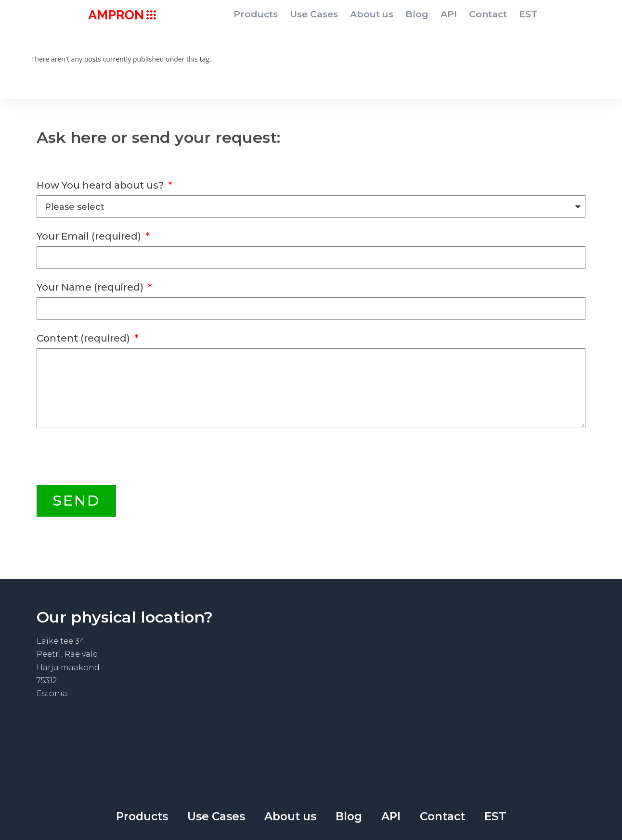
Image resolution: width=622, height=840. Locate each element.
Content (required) (84, 338)
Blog (417, 14)
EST (528, 14)
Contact (488, 14)
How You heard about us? (101, 185)
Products (256, 14)
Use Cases (314, 14)
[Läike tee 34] (448, 689)
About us (372, 14)
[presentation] (110, 457)
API (449, 14)
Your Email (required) (90, 236)
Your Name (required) (91, 287)
